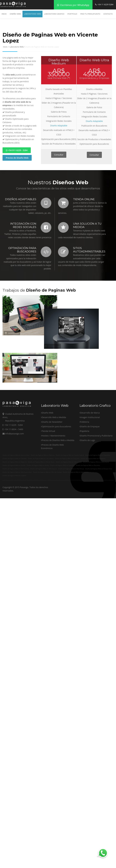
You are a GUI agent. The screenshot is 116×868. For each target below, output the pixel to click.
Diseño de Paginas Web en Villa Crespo (69, 502)
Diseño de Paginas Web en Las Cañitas (41, 498)
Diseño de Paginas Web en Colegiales (93, 498)
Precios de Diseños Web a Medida (58, 481)
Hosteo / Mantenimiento (53, 476)
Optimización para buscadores (56, 467)
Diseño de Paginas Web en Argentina (98, 495)
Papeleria (85, 472)
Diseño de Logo (88, 481)
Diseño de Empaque (90, 467)
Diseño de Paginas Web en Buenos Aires (16, 495)
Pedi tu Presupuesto (90, 14)
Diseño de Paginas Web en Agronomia (76, 512)
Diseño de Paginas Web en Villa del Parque (47, 512)
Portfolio (72, 14)
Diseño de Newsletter (52, 463)
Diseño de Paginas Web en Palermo (43, 495)
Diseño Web (15, 14)
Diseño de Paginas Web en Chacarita (67, 498)
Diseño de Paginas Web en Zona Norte (96, 502)
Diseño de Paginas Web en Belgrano (15, 502)
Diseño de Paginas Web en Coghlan (14, 515)
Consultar (59, 155)
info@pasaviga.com (13, 474)
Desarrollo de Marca (90, 453)
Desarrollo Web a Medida (54, 458)
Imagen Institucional (90, 458)
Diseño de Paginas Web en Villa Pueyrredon (17, 512)
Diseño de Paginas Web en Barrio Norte (41, 502)
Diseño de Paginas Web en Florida (14, 505)
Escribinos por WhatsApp (73, 5)
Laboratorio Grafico (54, 14)
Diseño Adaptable (59, 126)
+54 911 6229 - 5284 (17, 150)
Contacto (108, 14)
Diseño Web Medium (59, 62)
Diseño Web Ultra (94, 60)
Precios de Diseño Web (17, 158)
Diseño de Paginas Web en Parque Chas (99, 509)
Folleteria (85, 463)
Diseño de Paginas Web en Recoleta (88, 505)
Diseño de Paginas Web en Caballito (15, 498)
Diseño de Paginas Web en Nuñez (38, 505)
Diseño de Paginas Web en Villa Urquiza (44, 509)
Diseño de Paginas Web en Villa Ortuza (71, 509)
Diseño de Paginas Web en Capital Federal (70, 495)
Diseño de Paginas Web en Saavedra (63, 505)
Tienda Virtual (48, 472)
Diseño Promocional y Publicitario (96, 476)
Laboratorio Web (32, 14)
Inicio (4, 14)
